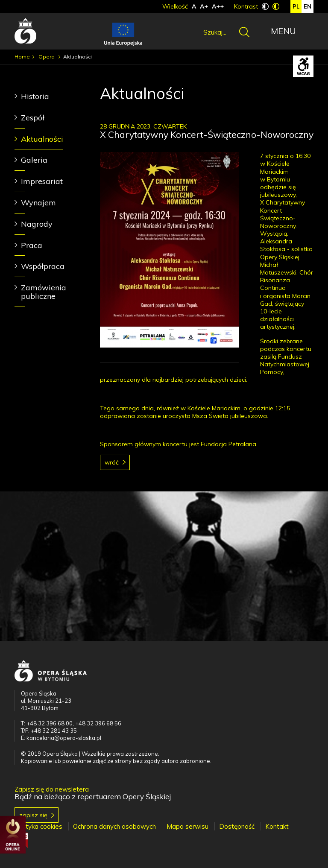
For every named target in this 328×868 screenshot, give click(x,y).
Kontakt (277, 826)
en (307, 6)
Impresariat (42, 181)
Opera (47, 57)
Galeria (34, 160)
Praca (32, 245)
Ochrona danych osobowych (114, 826)
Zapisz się (33, 815)
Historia (35, 96)
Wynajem (38, 203)
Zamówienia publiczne (44, 292)
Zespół (33, 118)
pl (296, 6)
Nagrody (37, 224)
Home (22, 57)
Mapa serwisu (187, 826)
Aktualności (42, 139)
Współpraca (43, 266)
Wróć (112, 462)
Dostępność (237, 826)
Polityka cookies (38, 826)
